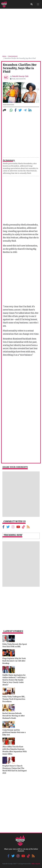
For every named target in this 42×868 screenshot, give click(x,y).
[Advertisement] (21, 31)
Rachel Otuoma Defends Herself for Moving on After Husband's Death (14, 716)
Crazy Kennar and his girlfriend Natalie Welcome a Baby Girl (14, 732)
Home (4, 56)
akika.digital (36, 864)
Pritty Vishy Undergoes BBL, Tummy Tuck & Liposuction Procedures (14, 699)
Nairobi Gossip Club (20, 76)
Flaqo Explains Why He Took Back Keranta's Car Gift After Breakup (14, 661)
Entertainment (13, 56)
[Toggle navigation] (38, 4)
